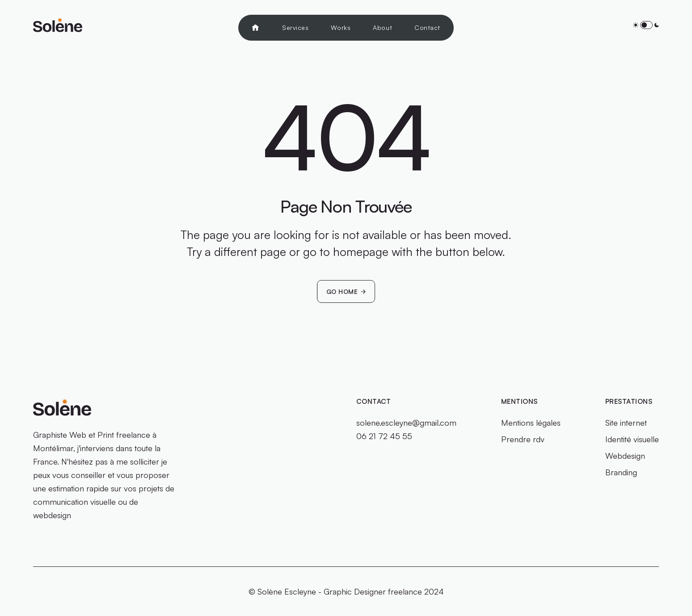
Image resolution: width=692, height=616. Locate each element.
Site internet (626, 423)
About (382, 27)
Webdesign (625, 456)
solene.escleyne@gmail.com (406, 423)
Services (295, 27)
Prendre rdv (523, 439)
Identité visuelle (632, 439)
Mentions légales (531, 423)
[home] (58, 25)
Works (341, 27)
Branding (621, 472)
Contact (427, 27)
